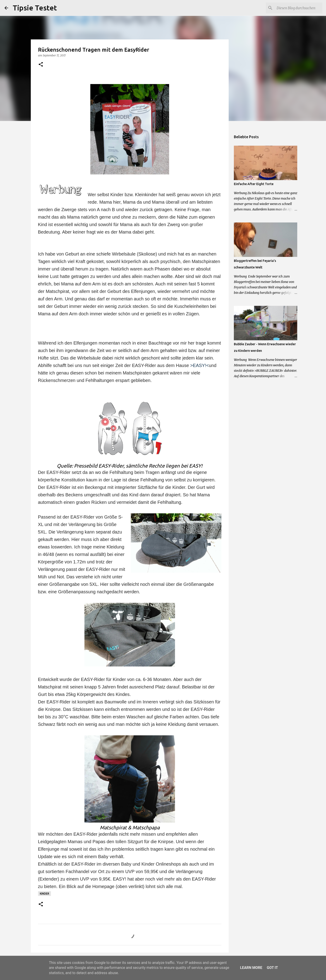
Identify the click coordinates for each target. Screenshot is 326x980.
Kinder (44, 894)
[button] (41, 65)
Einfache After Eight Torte (254, 184)
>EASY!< (199, 365)
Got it (272, 968)
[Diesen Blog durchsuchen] (299, 8)
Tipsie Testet (35, 8)
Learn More (251, 968)
